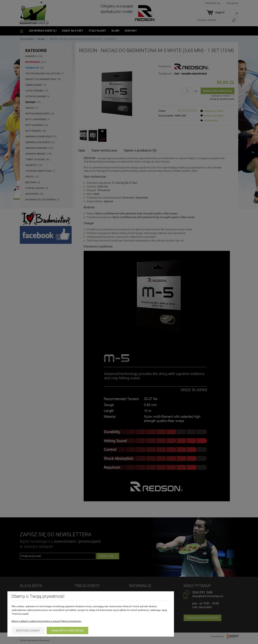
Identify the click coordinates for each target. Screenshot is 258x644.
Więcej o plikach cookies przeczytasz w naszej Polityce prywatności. (47, 621)
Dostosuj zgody (28, 631)
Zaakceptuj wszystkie (68, 631)
